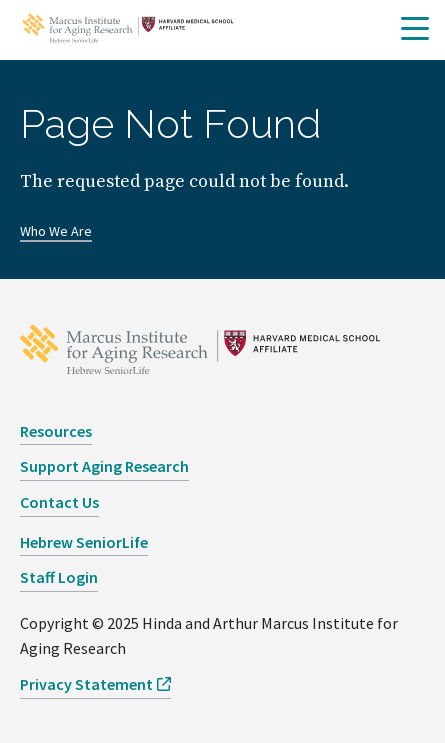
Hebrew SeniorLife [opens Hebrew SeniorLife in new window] (84, 542)
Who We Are (56, 231)
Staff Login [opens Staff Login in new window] (59, 577)
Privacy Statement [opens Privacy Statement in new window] (86, 684)
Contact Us (59, 502)
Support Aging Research (104, 466)
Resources (56, 431)
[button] (415, 29)
